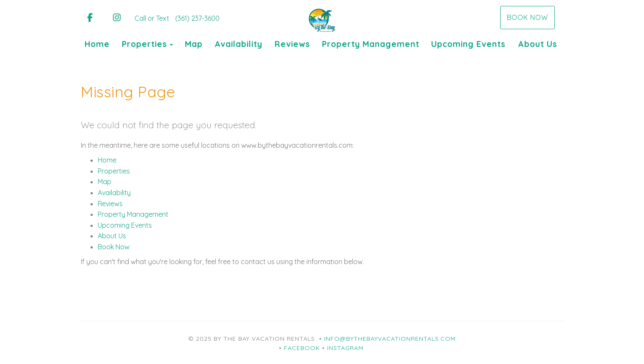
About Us (538, 44)
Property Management (371, 44)
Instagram (345, 348)
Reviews (292, 44)
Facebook (302, 348)
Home (97, 44)
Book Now (527, 17)
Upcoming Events (468, 44)
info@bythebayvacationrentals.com (390, 339)
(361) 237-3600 (197, 18)
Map (194, 44)
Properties (144, 44)
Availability (238, 44)
